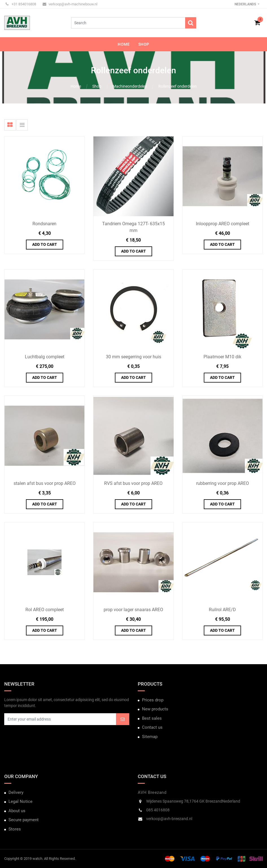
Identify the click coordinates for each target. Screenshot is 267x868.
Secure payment (24, 820)
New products (155, 709)
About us (17, 811)
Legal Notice (20, 801)
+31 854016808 (21, 4)
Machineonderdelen (130, 86)
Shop (97, 86)
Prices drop (153, 700)
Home (76, 86)
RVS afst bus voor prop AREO (133, 483)
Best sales (152, 718)
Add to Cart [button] (45, 244)
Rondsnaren (44, 224)
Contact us (152, 727)
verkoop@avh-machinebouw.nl (70, 4)
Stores (15, 829)
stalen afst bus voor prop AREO (45, 483)
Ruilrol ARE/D (222, 610)
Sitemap (150, 737)
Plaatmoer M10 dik (222, 357)
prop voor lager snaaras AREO (133, 610)
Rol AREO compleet (45, 610)
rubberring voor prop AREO (223, 483)
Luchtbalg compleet (45, 357)
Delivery (16, 792)
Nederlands (246, 4)
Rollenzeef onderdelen (178, 86)
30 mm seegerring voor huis (133, 357)
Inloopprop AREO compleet (223, 224)
